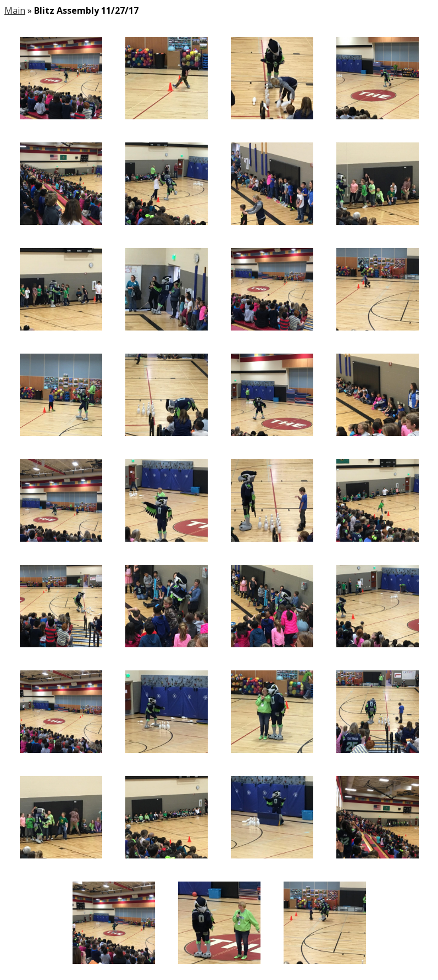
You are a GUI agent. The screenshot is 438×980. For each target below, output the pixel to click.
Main (15, 10)
